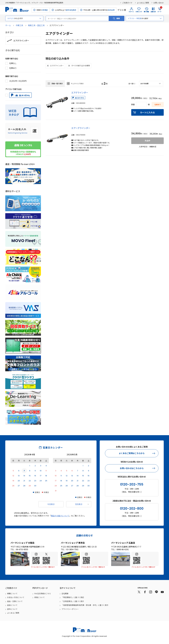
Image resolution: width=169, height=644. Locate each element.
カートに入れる (147, 112)
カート (159, 10)
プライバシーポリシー (70, 609)
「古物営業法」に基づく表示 (73, 601)
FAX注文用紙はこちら (43, 593)
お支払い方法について (16, 597)
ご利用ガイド (127, 3)
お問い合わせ (159, 3)
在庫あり (13, 68)
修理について (39, 597)
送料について (12, 609)
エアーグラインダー (81, 128)
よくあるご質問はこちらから (132, 453)
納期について (12, 593)
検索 (118, 18)
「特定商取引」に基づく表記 (73, 597)
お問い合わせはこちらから (132, 468)
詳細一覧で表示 (57, 83)
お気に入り (139, 12)
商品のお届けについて (60, 516)
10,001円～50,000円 (18, 81)
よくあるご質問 (143, 3)
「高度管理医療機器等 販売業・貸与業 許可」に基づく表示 (85, 605)
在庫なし (13, 63)
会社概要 (65, 593)
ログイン (131, 12)
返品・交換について (15, 601)
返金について (12, 605)
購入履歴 (146, 12)
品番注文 (153, 12)
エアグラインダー (80, 92)
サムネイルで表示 (77, 83)
